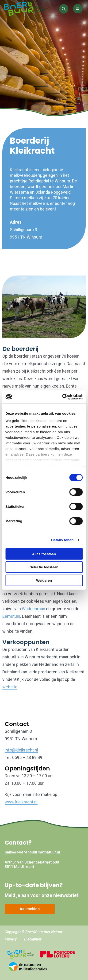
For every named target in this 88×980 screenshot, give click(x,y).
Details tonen (62, 540)
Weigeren (44, 580)
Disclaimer (33, 939)
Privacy (11, 939)
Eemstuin (11, 616)
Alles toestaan (44, 554)
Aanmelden (30, 909)
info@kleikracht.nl (21, 750)
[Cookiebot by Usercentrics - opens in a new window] (63, 397)
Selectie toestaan (44, 567)
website (10, 687)
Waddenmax (33, 609)
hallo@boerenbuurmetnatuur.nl (32, 852)
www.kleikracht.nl (21, 802)
